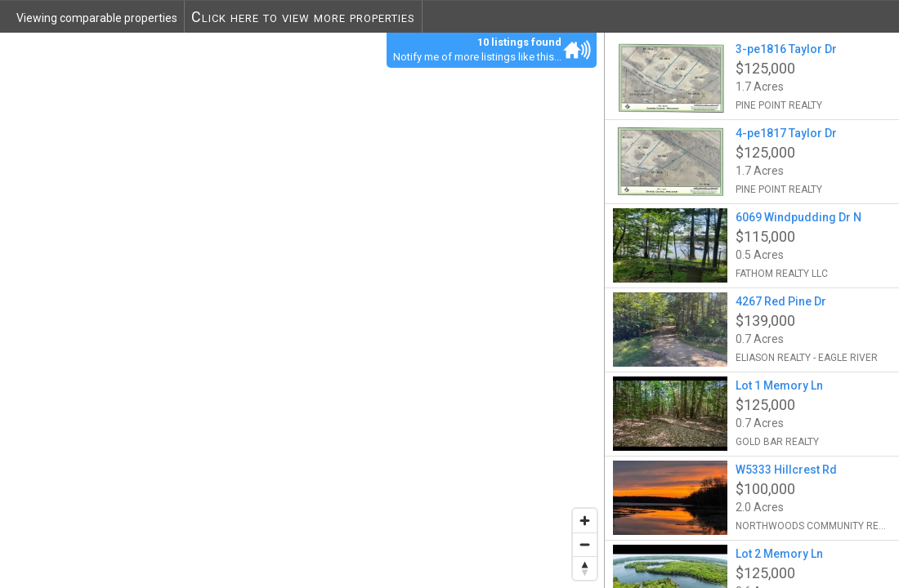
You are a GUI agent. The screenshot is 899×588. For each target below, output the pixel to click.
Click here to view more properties (303, 17)
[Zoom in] (585, 521)
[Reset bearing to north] (585, 568)
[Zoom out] (585, 544)
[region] (302, 310)
